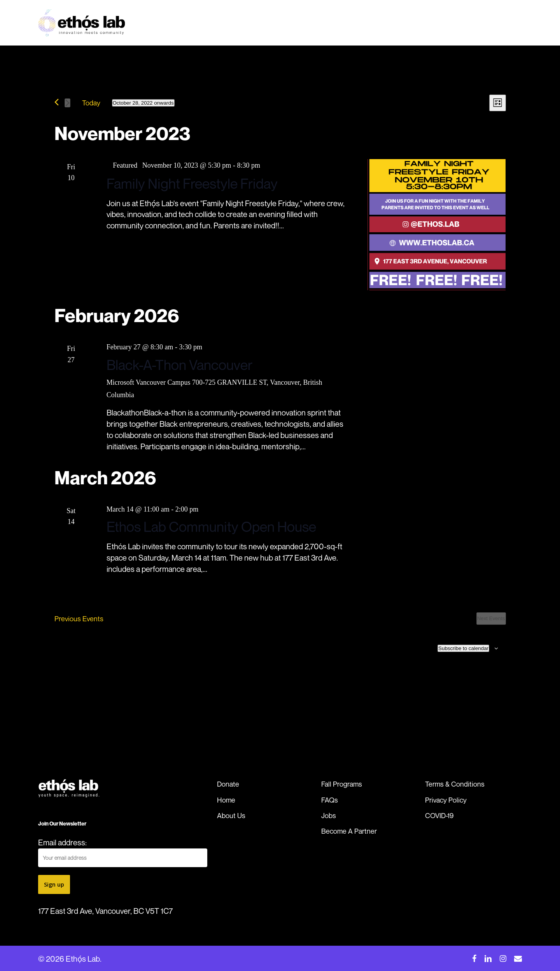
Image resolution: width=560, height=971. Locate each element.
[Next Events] (67, 103)
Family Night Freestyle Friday (192, 183)
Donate (228, 784)
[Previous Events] (57, 102)
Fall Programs (342, 784)
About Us (231, 815)
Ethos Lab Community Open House (211, 527)
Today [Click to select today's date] (91, 103)
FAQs (330, 800)
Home (226, 800)
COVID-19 (439, 815)
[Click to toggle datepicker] (143, 103)
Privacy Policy (446, 800)
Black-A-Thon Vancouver (179, 365)
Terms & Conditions (455, 784)
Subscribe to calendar (463, 648)
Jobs (329, 815)
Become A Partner (349, 831)
